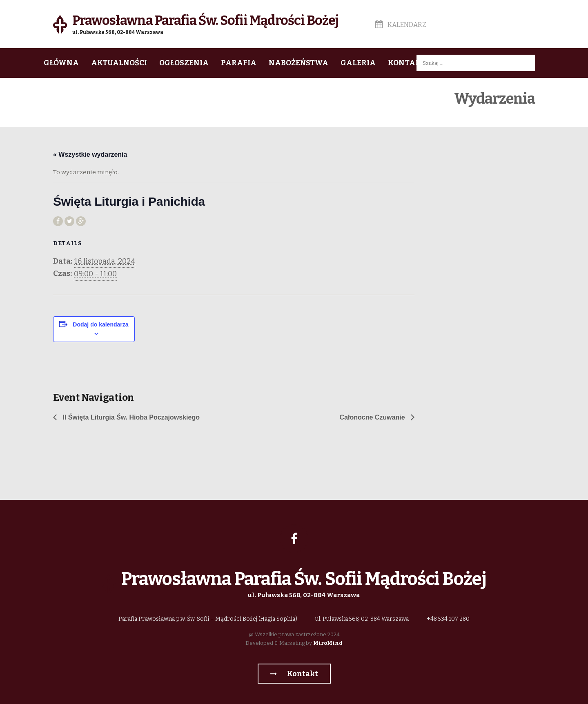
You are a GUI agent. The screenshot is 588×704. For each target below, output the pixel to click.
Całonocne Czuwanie (373, 417)
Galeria (358, 63)
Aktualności (119, 63)
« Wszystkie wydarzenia (90, 154)
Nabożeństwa (298, 63)
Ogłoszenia (184, 63)
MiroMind (328, 643)
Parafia (239, 63)
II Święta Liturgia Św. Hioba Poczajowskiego (130, 417)
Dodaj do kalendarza (100, 324)
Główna (61, 63)
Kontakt (407, 63)
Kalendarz (401, 25)
